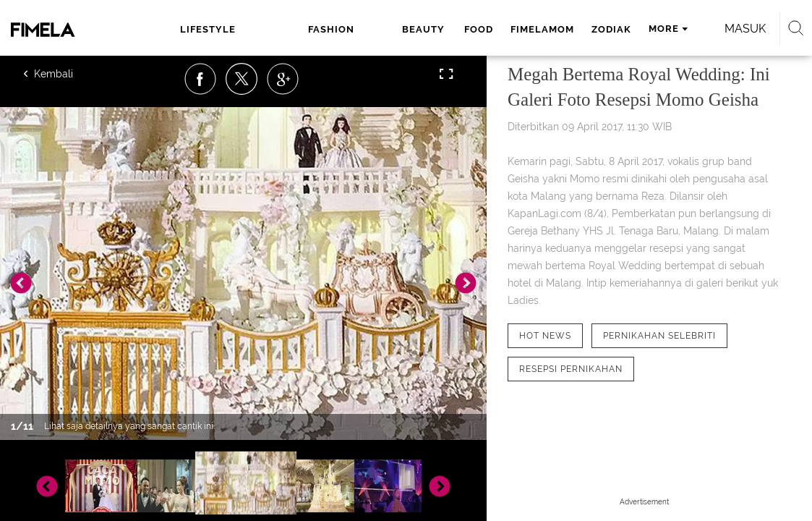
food (392, 29)
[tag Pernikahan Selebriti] (659, 336)
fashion (270, 29)
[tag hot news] (545, 336)
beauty (339, 29)
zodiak (525, 29)
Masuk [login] (738, 29)
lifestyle (188, 29)
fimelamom (456, 29)
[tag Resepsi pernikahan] (571, 369)
